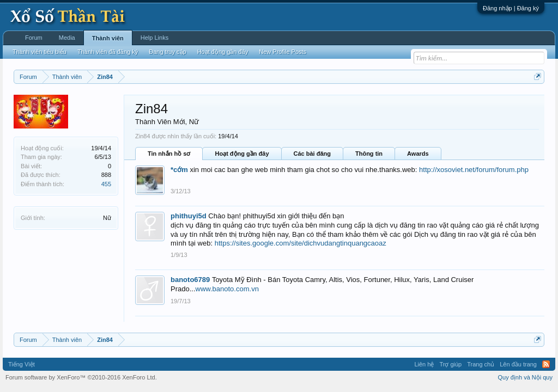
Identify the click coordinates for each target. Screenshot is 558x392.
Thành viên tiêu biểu (40, 52)
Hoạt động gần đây (242, 154)
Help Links (154, 38)
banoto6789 (190, 280)
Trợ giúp (450, 364)
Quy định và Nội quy (526, 377)
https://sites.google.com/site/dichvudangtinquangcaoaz (301, 243)
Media (67, 38)
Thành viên (108, 38)
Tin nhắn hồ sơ (169, 154)
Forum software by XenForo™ (81, 377)
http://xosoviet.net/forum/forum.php (474, 170)
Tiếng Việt (22, 364)
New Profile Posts (283, 52)
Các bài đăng (312, 154)
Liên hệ (424, 364)
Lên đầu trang (518, 364)
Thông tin (369, 154)
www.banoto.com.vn (227, 289)
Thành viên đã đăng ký (108, 52)
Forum (34, 38)
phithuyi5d (189, 216)
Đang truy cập (167, 52)
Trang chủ (481, 364)
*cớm (179, 170)
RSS (546, 364)
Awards (418, 154)
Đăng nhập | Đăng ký (511, 8)
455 (106, 184)
